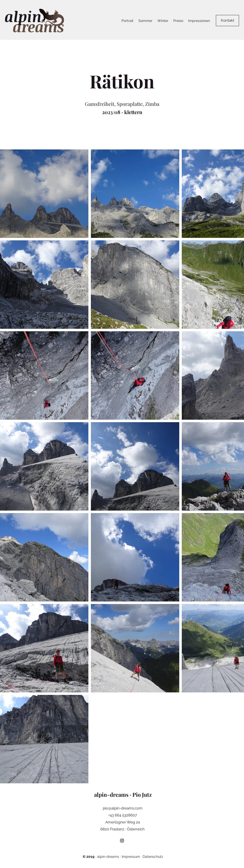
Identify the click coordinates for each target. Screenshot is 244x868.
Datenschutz (153, 857)
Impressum (131, 857)
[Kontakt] (227, 21)
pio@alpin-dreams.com (123, 808)
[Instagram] (122, 841)
